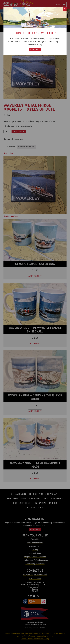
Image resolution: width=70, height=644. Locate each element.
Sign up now (35, 50)
